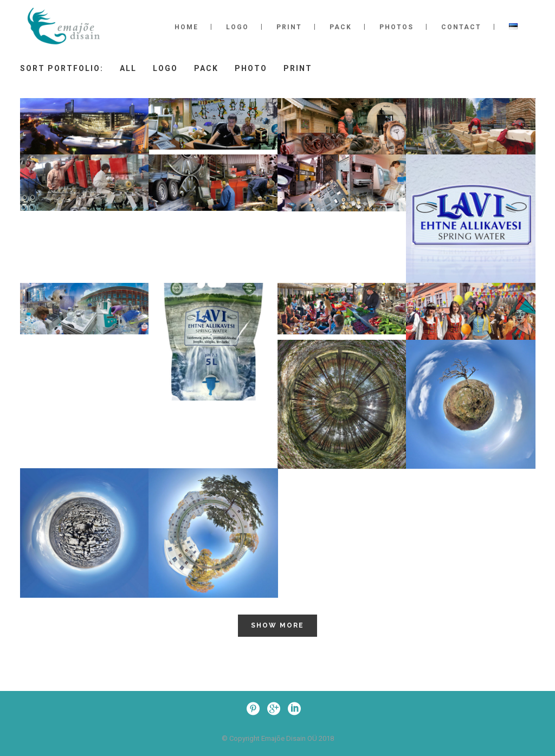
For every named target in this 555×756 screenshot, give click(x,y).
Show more (277, 625)
